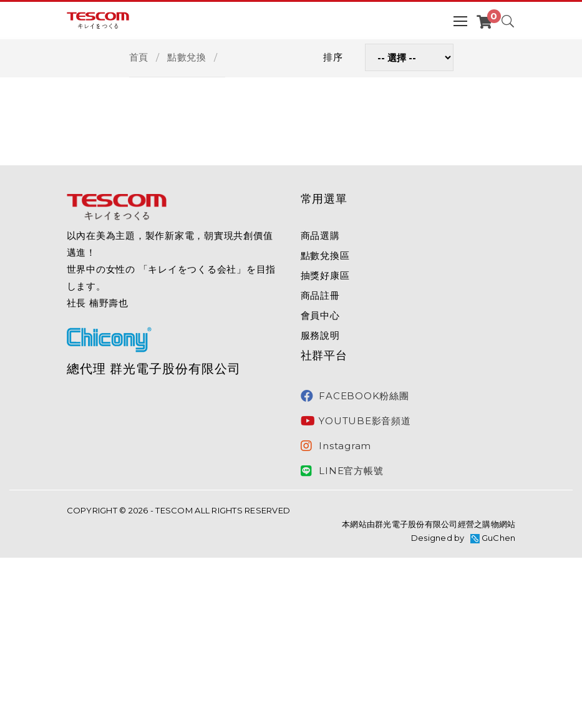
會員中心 (320, 315)
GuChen (499, 538)
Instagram (336, 446)
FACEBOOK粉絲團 (355, 396)
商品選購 (320, 235)
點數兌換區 (325, 255)
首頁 (139, 57)
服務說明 (320, 335)
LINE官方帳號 (342, 471)
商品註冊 (320, 295)
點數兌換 (187, 57)
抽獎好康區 (325, 275)
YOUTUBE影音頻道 (356, 421)
